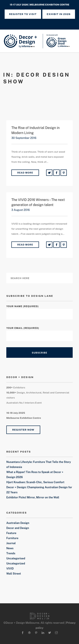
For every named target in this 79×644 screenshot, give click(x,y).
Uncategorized (16, 563)
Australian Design (18, 523)
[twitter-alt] (50, 633)
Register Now (23, 430)
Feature (11, 533)
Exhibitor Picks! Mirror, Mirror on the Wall (33, 497)
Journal (11, 543)
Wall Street (14, 574)
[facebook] (23, 633)
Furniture (12, 538)
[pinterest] (36, 633)
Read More (25, 173)
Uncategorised (16, 558)
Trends (11, 553)
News (10, 548)
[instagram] (56, 633)
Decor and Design (18, 528)
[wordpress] (29, 633)
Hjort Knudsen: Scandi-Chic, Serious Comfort (35, 482)
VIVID (10, 569)
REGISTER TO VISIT (23, 14)
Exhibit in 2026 (59, 14)
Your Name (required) (39, 310)
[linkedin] (43, 633)
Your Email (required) (39, 332)
